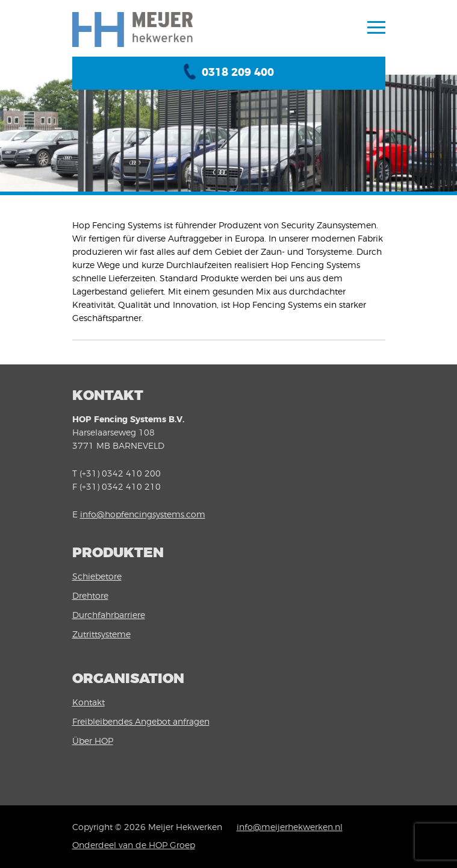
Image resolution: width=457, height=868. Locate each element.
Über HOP (93, 742)
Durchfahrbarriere (109, 616)
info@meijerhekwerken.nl (290, 828)
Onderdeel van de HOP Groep (134, 846)
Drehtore (90, 596)
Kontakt (89, 703)
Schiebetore (97, 577)
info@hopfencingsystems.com (143, 515)
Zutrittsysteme (101, 635)
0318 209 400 (238, 73)
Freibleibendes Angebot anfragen (141, 722)
